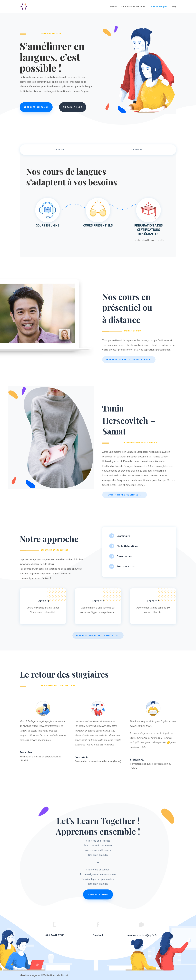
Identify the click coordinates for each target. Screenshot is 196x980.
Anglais (59, 150)
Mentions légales (30, 975)
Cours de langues (158, 7)
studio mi (62, 975)
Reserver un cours (36, 107)
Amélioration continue (133, 7)
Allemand (137, 150)
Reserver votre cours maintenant (129, 359)
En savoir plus (73, 107)
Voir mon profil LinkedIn (125, 495)
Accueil (113, 7)
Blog (174, 7)
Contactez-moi (98, 894)
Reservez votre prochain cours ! (98, 635)
